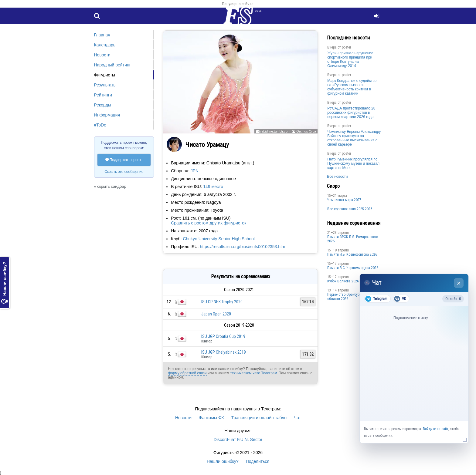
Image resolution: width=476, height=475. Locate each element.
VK (400, 299)
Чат (297, 418)
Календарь (105, 45)
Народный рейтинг (112, 65)
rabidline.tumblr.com (275, 131)
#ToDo (100, 125)
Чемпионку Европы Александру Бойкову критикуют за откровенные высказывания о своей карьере (354, 138)
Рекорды (103, 105)
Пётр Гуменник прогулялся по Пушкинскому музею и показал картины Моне (353, 163)
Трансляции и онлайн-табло (259, 418)
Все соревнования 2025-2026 (350, 209)
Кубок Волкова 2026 (343, 281)
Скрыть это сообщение (124, 172)
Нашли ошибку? (5, 283)
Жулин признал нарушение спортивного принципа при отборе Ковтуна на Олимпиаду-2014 (350, 59)
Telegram (376, 299)
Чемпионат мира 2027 (344, 200)
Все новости (337, 177)
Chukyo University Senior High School (219, 239)
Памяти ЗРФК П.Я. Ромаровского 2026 (353, 239)
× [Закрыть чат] (459, 283)
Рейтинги (103, 95)
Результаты (105, 85)
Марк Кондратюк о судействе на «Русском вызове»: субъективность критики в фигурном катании (352, 87)
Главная (102, 35)
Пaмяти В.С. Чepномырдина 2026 (353, 268)
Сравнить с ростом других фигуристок (209, 223)
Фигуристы (105, 75)
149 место (213, 187)
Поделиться (258, 461)
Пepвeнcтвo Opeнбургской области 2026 (348, 297)
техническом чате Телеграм (253, 373)
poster (347, 47)
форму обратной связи (187, 373)
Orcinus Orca (306, 131)
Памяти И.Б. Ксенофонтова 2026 (352, 254)
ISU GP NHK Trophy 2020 (222, 302)
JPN (195, 171)
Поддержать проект (124, 160)
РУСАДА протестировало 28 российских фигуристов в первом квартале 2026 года (351, 113)
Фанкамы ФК (211, 418)
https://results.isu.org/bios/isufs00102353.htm (243, 247)
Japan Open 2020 (216, 314)
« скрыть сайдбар (110, 186)
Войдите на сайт (436, 429)
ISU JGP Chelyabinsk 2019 (224, 352)
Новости (102, 55)
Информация (107, 115)
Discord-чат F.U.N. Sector (238, 440)
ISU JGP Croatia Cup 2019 (223, 336)
